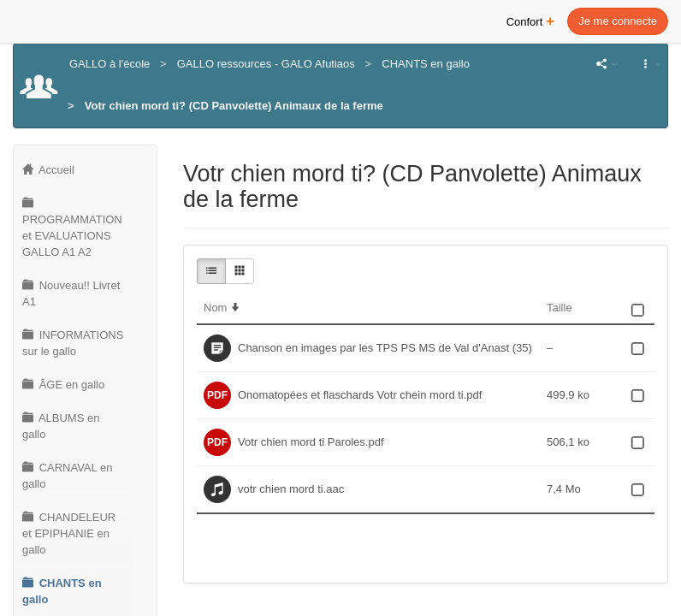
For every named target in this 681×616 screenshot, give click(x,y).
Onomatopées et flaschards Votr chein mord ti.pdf (360, 395)
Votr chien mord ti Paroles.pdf (311, 442)
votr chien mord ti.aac (291, 489)
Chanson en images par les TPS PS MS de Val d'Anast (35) (385, 348)
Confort (531, 20)
